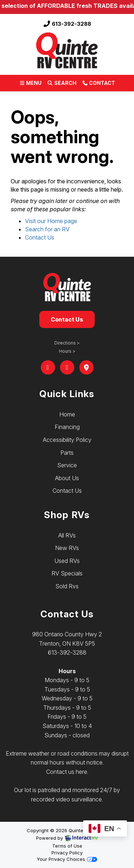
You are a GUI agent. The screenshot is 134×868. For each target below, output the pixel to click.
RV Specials (67, 573)
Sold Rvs (67, 586)
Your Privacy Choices (67, 859)
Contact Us (40, 237)
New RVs (67, 548)
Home (67, 414)
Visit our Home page (51, 221)
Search (61, 84)
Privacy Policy (67, 853)
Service (67, 465)
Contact (98, 84)
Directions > (67, 343)
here (81, 772)
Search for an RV (47, 229)
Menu (32, 84)
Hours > (67, 351)
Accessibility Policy (67, 440)
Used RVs (67, 561)
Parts (67, 453)
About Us (67, 478)
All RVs (67, 535)
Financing (67, 427)
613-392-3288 (67, 24)
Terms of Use (67, 846)
